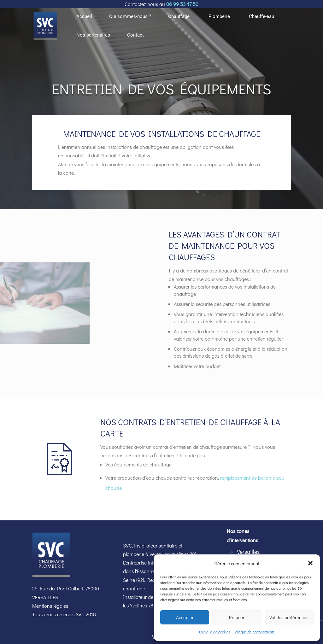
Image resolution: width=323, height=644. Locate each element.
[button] (310, 563)
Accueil (84, 17)
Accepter (185, 617)
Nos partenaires (93, 35)
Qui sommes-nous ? (130, 17)
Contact (135, 35)
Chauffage (179, 17)
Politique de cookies (215, 632)
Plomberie (219, 17)
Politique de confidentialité (254, 632)
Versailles (248, 552)
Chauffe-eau (261, 17)
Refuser (237, 617)
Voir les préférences (289, 617)
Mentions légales (50, 606)
